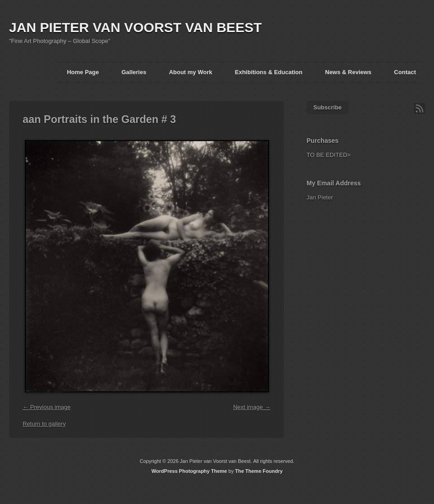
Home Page (83, 72)
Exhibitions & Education (269, 72)
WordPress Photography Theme (189, 471)
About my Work (191, 72)
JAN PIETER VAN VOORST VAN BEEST (135, 27)
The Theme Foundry (259, 471)
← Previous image (47, 407)
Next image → (252, 407)
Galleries (134, 72)
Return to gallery (44, 424)
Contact (405, 72)
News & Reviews (348, 72)
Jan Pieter (320, 197)
